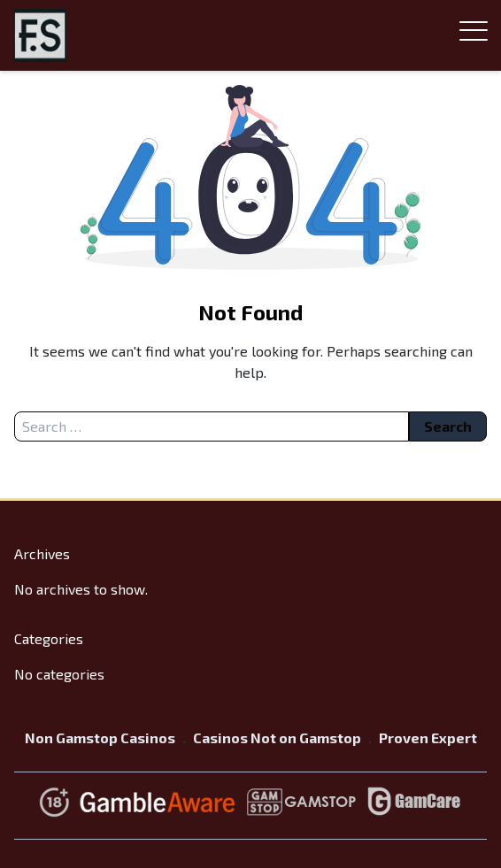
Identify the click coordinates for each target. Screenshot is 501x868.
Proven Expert (428, 737)
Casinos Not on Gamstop (277, 737)
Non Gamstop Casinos (100, 737)
